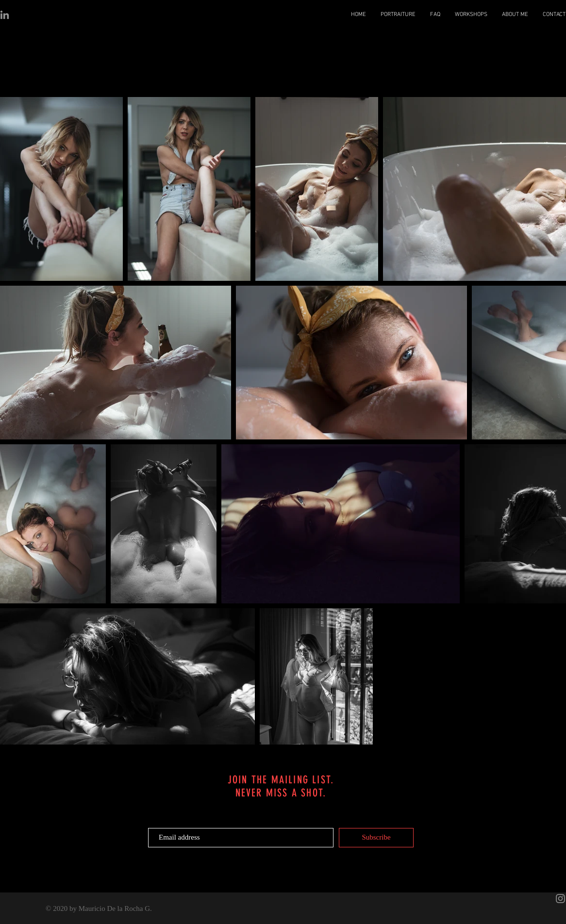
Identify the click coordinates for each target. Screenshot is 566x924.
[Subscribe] (376, 838)
